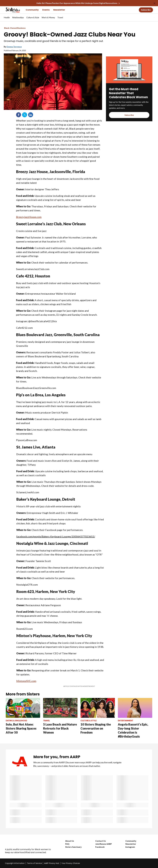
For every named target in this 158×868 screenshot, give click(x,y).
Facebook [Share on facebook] (19, 115)
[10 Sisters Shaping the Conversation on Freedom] (98, 716)
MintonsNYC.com (26, 681)
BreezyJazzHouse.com (29, 217)
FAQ (67, 844)
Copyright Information (15, 863)
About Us (70, 841)
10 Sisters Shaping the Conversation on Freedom (96, 728)
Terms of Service (34, 863)
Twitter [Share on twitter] (25, 115)
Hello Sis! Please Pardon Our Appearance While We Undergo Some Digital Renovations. (77, 3)
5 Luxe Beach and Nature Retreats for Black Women (60, 728)
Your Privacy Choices (71, 863)
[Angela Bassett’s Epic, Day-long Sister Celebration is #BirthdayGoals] (135, 718)
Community (32, 10)
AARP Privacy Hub (52, 863)
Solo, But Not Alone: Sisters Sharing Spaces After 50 (21, 728)
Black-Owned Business (15, 28)
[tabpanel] (150, 18)
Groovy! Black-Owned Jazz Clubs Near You (70, 34)
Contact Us (101, 841)
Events (46, 10)
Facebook (100, 847)
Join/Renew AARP (104, 844)
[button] (149, 18)
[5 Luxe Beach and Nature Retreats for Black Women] (60, 716)
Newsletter (59, 10)
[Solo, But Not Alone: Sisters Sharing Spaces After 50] (23, 716)
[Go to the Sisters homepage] (10, 10)
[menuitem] (7, 19)
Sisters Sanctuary (73, 847)
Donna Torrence (14, 47)
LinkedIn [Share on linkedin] (31, 115)
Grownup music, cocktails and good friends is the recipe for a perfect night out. (54, 41)
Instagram (130, 847)
